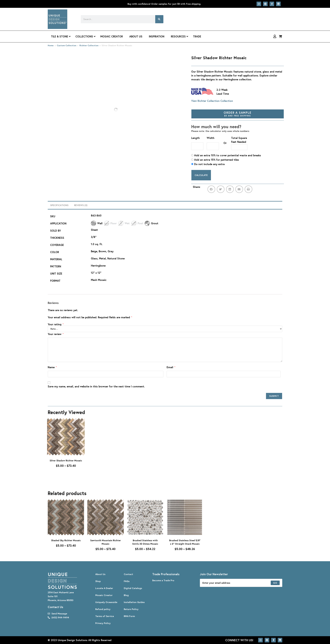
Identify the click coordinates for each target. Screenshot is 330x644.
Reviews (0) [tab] (81, 205)
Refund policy (103, 609)
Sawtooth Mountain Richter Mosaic (106, 542)
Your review (56, 334)
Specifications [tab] (59, 205)
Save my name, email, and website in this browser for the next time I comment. (96, 386)
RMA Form (129, 616)
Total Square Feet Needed (239, 140)
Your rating (56, 324)
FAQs (127, 581)
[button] (211, 189)
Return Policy (131, 609)
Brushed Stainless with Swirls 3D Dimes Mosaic (145, 542)
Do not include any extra (208, 164)
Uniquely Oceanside (106, 602)
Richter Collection (89, 45)
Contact (128, 574)
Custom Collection (67, 45)
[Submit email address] (275, 583)
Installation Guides (134, 602)
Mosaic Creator (104, 595)
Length (195, 138)
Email (171, 367)
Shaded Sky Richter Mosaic (66, 540)
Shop (98, 581)
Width (211, 138)
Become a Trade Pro (163, 580)
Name (52, 367)
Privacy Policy (103, 623)
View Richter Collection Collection (212, 101)
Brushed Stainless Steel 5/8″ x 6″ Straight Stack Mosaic (185, 542)
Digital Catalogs (133, 588)
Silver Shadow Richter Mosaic (66, 460)
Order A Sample (238, 114)
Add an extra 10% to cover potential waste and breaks (226, 155)
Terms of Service (105, 616)
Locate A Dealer (104, 588)
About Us (100, 574)
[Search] (159, 19)
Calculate (201, 175)
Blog (126, 595)
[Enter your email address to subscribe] (241, 583)
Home (51, 45)
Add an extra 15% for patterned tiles (215, 160)
